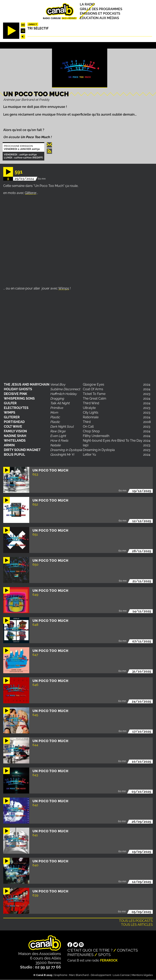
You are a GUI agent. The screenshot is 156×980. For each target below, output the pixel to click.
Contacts (127, 950)
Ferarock (109, 960)
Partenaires (81, 955)
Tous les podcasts (136, 921)
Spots (104, 955)
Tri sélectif (38, 28)
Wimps (64, 288)
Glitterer (30, 193)
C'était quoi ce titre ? (90, 950)
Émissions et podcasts (100, 14)
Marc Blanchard (79, 975)
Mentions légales (142, 975)
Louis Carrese (121, 975)
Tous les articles (137, 925)
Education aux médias (99, 18)
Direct (33, 24)
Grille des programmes (101, 9)
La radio (87, 5)
